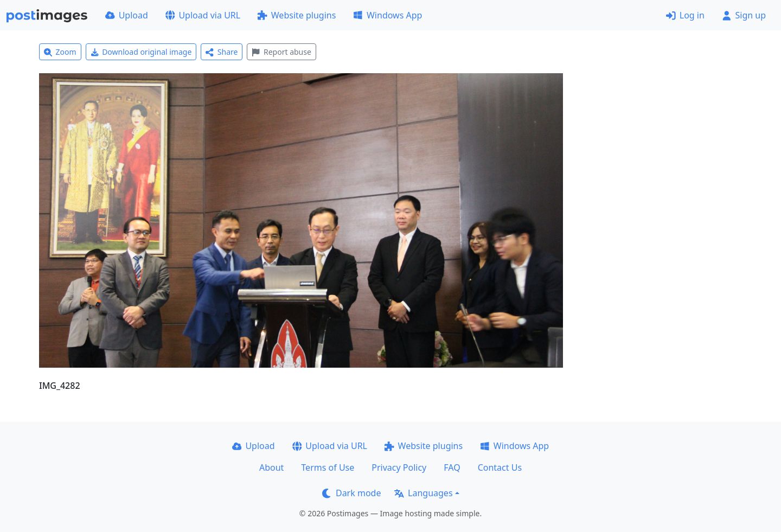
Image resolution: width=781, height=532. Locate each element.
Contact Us (500, 467)
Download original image (141, 52)
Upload (127, 15)
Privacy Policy (399, 467)
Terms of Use (328, 467)
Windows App (388, 15)
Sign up (744, 15)
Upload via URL (203, 15)
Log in (685, 15)
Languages (423, 493)
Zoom (60, 52)
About (271, 467)
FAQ (452, 467)
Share (222, 52)
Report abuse (281, 52)
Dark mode (351, 493)
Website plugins (297, 15)
